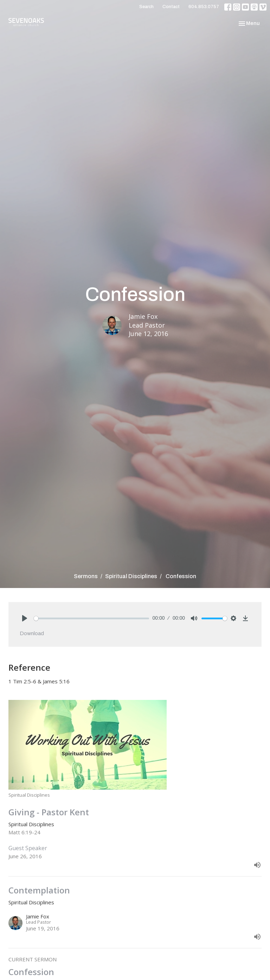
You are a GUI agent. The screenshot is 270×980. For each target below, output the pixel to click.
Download (32, 633)
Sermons (86, 576)
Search (146, 7)
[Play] (25, 618)
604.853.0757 (204, 7)
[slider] (91, 618)
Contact (171, 7)
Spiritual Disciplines (131, 576)
